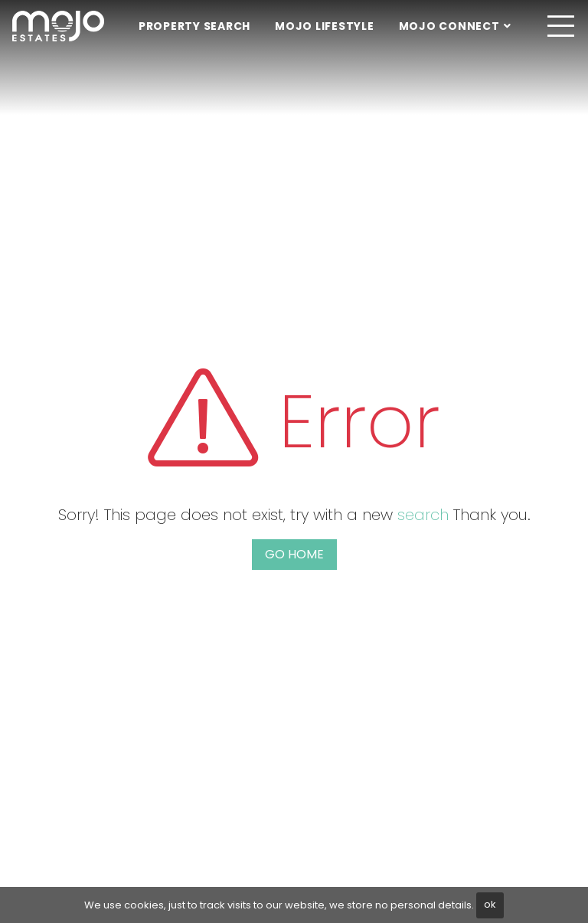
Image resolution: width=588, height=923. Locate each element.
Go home (294, 554)
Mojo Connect (449, 26)
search (423, 515)
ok (490, 904)
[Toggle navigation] (560, 26)
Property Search (194, 26)
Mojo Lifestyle (325, 26)
